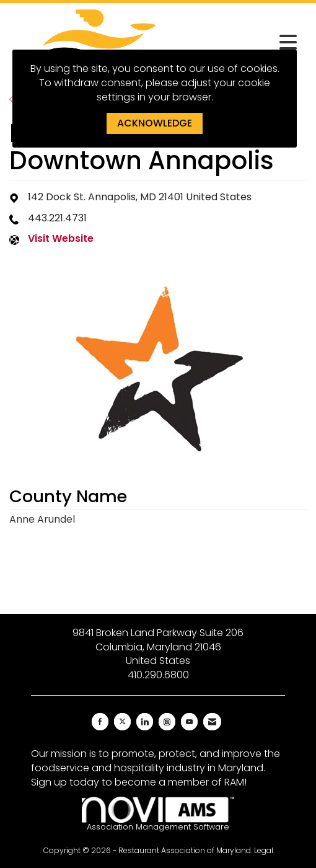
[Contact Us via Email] (212, 722)
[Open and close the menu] (240, 43)
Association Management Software (158, 814)
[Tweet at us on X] (122, 722)
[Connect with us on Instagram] (167, 722)
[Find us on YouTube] (189, 722)
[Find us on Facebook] (100, 722)
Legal (264, 850)
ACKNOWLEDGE (155, 123)
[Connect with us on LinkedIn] (145, 722)
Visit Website (61, 239)
